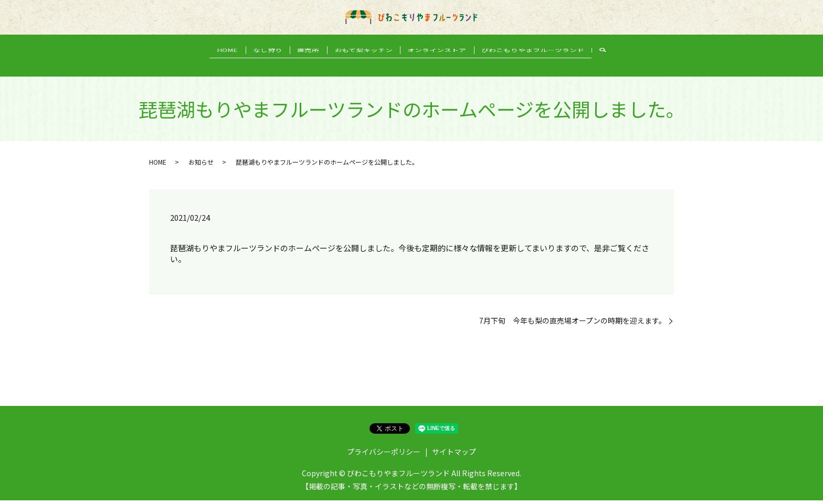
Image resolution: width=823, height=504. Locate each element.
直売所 (305, 63)
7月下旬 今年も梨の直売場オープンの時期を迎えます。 (573, 324)
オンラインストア (448, 63)
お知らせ (201, 165)
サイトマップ (454, 455)
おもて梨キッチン (367, 63)
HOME (210, 63)
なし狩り (257, 63)
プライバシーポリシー (384, 455)
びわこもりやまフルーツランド (551, 63)
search (624, 65)
